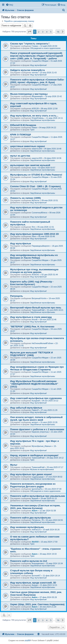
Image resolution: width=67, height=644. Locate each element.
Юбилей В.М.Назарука (23, 125)
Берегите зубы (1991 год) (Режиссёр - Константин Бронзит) (32, 283)
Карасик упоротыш (40, 432)
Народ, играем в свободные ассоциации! (34, 455)
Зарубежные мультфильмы (42, 120)
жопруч (35, 422)
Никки (34, 128)
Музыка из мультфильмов (42, 469)
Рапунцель (17, 296)
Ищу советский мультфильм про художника (36, 398)
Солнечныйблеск (39, 213)
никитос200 (37, 149)
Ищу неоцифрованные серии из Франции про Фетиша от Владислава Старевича (37, 368)
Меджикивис (37, 96)
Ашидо (35, 585)
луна (34, 168)
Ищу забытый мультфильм (26, 408)
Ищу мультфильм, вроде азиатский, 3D (33, 583)
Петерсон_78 (38, 520)
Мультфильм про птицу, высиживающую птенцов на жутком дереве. (34, 271)
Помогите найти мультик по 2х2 (29, 561)
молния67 (36, 576)
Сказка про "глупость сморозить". (30, 44)
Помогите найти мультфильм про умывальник (38, 496)
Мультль (35, 200)
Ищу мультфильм (21, 243)
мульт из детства (20, 156)
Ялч (33, 227)
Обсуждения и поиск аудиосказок (45, 48)
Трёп (32, 130)
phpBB (28, 641)
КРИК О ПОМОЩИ (21, 135)
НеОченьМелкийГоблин (42, 343)
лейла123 (36, 530)
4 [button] (47, 32)
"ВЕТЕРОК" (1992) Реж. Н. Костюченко (32, 327)
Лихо (34, 236)
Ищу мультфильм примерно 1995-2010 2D (34, 234)
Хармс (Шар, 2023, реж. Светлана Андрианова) (37, 604)
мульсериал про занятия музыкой (30, 165)
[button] (29, 32)
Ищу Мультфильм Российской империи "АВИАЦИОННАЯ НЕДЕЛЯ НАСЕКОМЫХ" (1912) (34, 384)
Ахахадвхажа (38, 563)
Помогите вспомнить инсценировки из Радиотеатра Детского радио (33, 485)
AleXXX (35, 542)
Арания (35, 498)
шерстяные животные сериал (28, 146)
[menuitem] (9, 5)
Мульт (14, 465)
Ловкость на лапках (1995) (25, 198)
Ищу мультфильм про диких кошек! (31, 474)
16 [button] (58, 32)
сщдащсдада (38, 477)
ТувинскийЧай (38, 310)
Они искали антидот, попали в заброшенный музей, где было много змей (36, 419)
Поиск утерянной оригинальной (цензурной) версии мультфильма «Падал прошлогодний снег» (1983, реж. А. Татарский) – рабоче (37, 56)
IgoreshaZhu (37, 489)
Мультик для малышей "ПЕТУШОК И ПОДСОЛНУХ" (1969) (32, 354)
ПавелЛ (35, 410)
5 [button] (51, 32)
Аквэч (35, 511)
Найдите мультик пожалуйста (27, 70)
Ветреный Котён (39, 298)
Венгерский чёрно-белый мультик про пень (36, 308)
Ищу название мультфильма (27, 527)
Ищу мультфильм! (38, 65)
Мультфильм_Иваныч (42, 446)
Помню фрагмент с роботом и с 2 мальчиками (37, 429)
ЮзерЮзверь (38, 118)
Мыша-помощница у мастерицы (29, 94)
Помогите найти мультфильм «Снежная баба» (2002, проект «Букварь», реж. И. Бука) (37, 81)
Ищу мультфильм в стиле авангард (31, 317)
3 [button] (43, 32)
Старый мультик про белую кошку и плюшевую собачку (31, 572)
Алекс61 (35, 275)
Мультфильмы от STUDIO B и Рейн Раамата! (36, 175)
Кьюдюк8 (36, 401)
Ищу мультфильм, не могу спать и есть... (34, 116)
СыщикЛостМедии (40, 61)
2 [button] (39, 32)
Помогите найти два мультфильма (30, 518)
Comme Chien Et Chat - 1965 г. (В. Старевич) (35, 186)
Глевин (35, 46)
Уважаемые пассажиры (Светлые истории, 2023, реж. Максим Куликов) (35, 507)
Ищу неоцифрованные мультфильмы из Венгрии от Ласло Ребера (34, 256)
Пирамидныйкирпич (41, 246)
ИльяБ (35, 319)
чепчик (35, 73)
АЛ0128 (35, 109)
